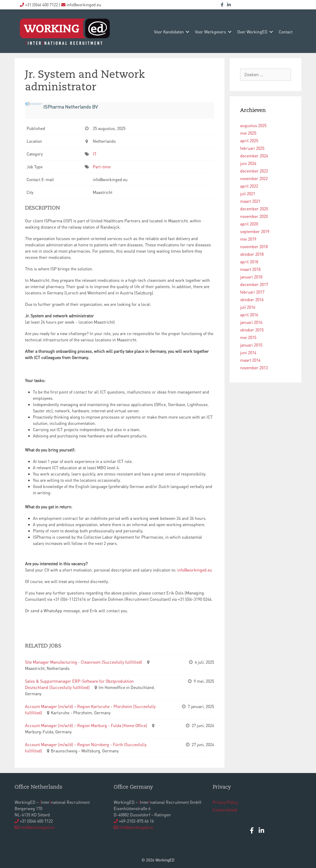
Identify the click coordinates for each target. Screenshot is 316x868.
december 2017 (254, 284)
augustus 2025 (253, 125)
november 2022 (254, 178)
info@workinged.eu (195, 570)
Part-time (102, 167)
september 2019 (255, 231)
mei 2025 (248, 133)
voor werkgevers (211, 32)
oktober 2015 (252, 330)
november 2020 (254, 216)
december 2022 (254, 171)
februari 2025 (252, 148)
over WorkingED (252, 32)
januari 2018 (251, 277)
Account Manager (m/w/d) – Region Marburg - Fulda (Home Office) (86, 725)
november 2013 (254, 368)
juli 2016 (248, 307)
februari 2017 (252, 292)
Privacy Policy (225, 802)
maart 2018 (250, 269)
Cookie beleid (225, 810)
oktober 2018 (252, 254)
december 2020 (254, 209)
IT (95, 154)
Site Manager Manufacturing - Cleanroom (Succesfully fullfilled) (84, 662)
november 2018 (254, 246)
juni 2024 (248, 163)
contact (286, 32)
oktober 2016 (252, 299)
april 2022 (249, 186)
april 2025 (249, 141)
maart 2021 (250, 201)
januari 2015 (251, 345)
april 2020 (249, 224)
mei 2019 (248, 239)
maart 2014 (250, 360)
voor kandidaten (169, 32)
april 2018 (249, 262)
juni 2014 (248, 352)
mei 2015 (248, 337)
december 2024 (254, 156)
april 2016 (249, 315)
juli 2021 (248, 194)
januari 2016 (251, 322)
